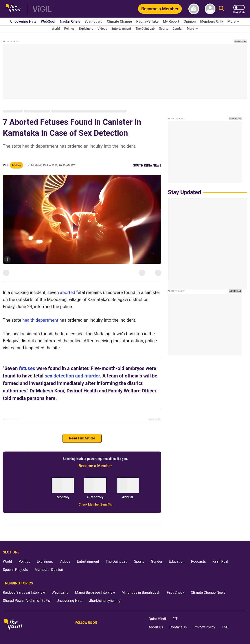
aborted (67, 292)
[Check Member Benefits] (95, 504)
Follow (17, 165)
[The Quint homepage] (13, 9)
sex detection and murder (72, 376)
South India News (147, 165)
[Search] (222, 9)
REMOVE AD (240, 41)
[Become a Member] (160, 9)
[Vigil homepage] (42, 9)
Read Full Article (82, 438)
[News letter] (194, 9)
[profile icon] (210, 9)
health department (40, 320)
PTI (5, 165)
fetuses (27, 368)
